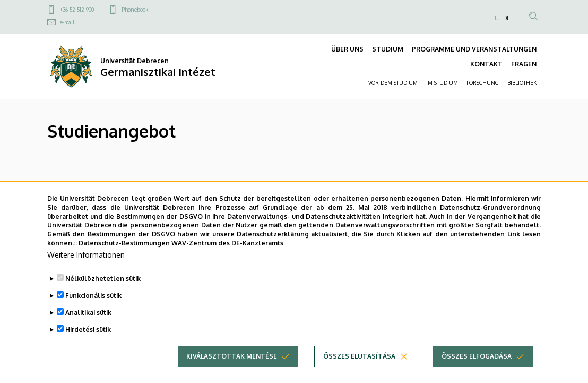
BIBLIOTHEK (522, 83)
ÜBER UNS (347, 49)
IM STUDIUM (442, 83)
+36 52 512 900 (77, 10)
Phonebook (135, 10)
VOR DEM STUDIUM (393, 83)
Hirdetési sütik (88, 348)
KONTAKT (486, 64)
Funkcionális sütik (93, 314)
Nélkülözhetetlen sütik (103, 297)
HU (495, 18)
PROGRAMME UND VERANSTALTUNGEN (474, 49)
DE (507, 18)
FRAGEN (524, 64)
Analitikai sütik (88, 331)
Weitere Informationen (86, 273)
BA (53, 191)
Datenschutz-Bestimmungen (124, 261)
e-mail (67, 22)
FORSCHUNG (483, 83)
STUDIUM (388, 49)
